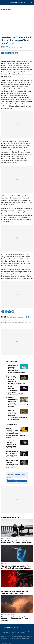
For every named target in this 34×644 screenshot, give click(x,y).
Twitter (6, 53)
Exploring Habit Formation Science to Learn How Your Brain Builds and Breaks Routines (17, 369)
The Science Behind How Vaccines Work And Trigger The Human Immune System (16, 567)
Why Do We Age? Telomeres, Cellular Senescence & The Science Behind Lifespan (17, 542)
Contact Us (29, 636)
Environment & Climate (19, 634)
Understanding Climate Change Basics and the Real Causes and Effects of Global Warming (17, 619)
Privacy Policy (22, 636)
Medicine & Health (7, 634)
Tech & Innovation (6, 631)
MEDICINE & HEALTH (7, 538)
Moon (29, 317)
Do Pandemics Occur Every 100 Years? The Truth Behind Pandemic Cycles (17, 592)
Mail (16, 53)
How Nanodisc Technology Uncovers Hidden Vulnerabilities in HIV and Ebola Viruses (13, 444)
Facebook (3, 53)
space (14, 317)
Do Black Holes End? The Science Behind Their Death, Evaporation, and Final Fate (16, 390)
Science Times (28, 322)
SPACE (10, 9)
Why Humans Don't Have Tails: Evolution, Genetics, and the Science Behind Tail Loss (12, 464)
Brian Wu (5, 46)
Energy (28, 631)
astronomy (22, 317)
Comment (13, 53)
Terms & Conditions (12, 636)
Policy (4, 632)
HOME (4, 9)
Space (9, 632)
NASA (9, 317)
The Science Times (17, 3)
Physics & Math (15, 632)
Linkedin (10, 53)
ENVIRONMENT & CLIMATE (8, 589)
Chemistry (23, 632)
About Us (4, 636)
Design (13, 631)
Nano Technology (21, 631)
